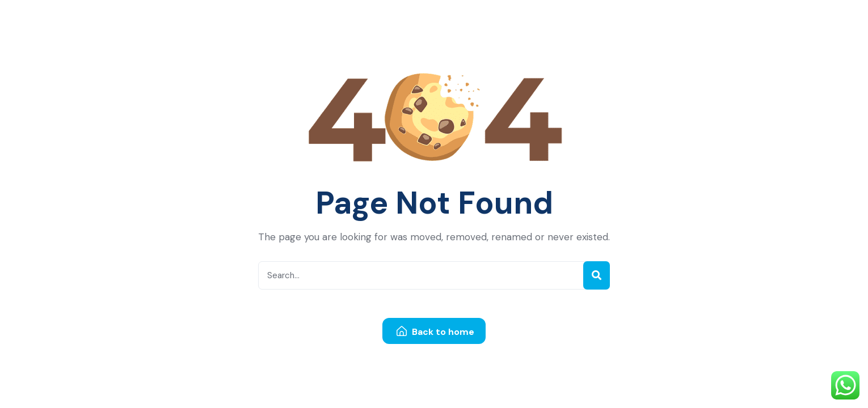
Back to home (435, 332)
